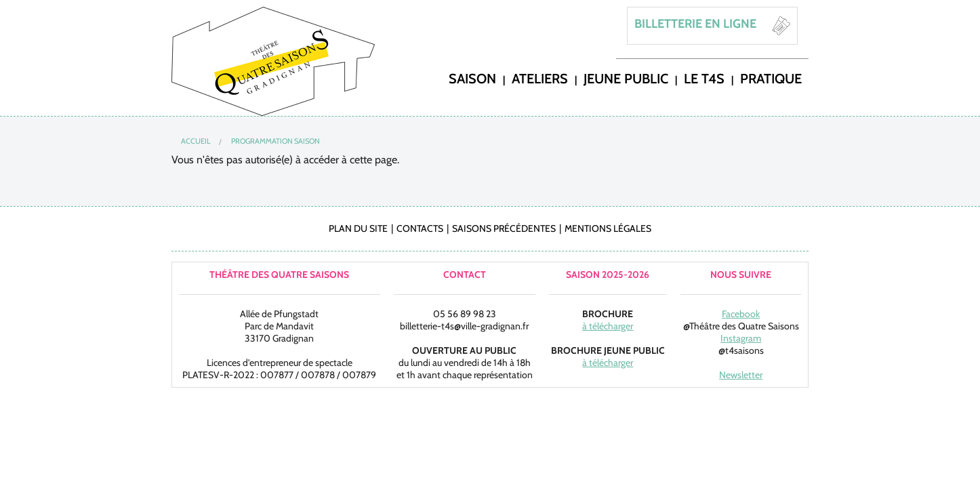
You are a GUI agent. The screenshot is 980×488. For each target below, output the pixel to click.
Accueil (196, 141)
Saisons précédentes (504, 228)
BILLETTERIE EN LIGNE (695, 24)
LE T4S (704, 78)
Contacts (420, 228)
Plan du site (358, 228)
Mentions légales (608, 228)
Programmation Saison (275, 141)
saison (472, 78)
